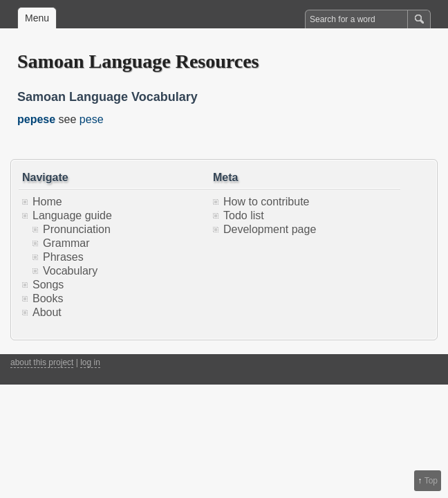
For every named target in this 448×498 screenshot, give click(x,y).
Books (48, 298)
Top (431, 481)
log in (90, 362)
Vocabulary (70, 271)
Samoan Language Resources (138, 61)
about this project (42, 362)
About (47, 312)
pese (92, 119)
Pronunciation (77, 229)
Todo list (244, 215)
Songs (48, 285)
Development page (270, 229)
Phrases (63, 257)
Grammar (66, 243)
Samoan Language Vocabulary (108, 97)
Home (47, 202)
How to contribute (267, 202)
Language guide (72, 215)
